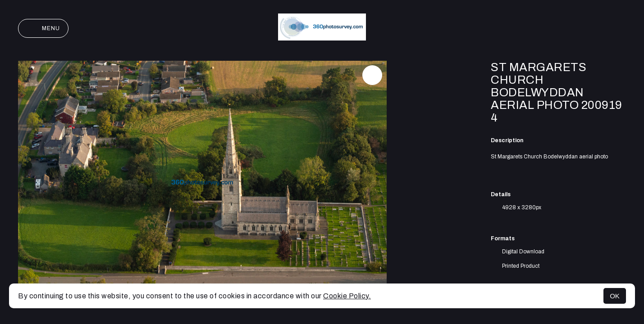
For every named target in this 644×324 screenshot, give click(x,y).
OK (615, 296)
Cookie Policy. (347, 296)
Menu (43, 28)
